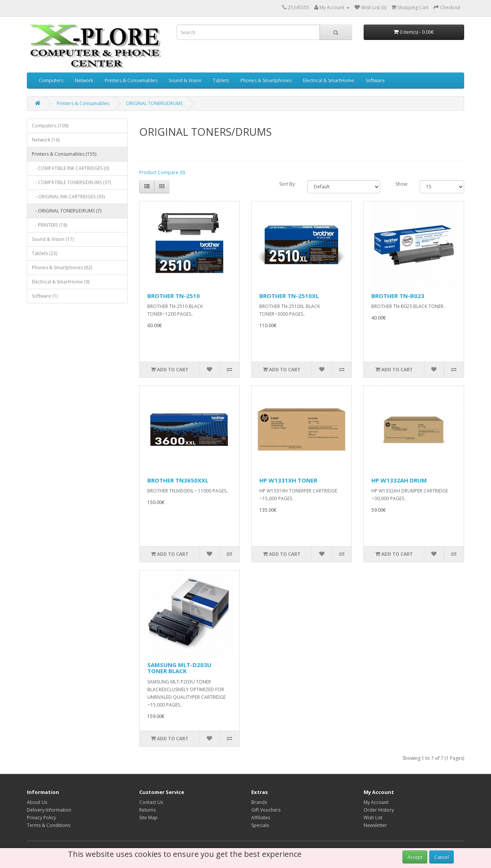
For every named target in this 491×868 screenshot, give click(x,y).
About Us (37, 802)
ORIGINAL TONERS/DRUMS (154, 103)
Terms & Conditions (49, 825)
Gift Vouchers (266, 810)
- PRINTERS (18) (49, 225)
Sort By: (288, 184)
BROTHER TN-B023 (398, 296)
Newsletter (375, 825)
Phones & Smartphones (266, 80)
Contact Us (151, 802)
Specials (260, 825)
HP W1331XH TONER (288, 480)
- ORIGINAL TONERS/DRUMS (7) (67, 211)
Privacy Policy (41, 818)
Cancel (442, 857)
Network (84, 80)
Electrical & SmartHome (329, 80)
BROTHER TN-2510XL (289, 296)
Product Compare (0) (162, 172)
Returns (147, 810)
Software (375, 80)
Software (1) (45, 296)
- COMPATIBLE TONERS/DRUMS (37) (71, 182)
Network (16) (46, 140)
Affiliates (261, 818)
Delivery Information (49, 810)
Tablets (221, 80)
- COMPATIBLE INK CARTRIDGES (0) (70, 168)
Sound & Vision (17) (53, 239)
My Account (376, 802)
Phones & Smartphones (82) (62, 268)
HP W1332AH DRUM (399, 480)
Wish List (373, 818)
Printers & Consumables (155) (64, 154)
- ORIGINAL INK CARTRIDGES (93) (68, 197)
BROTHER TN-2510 (174, 296)
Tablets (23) (44, 253)
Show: (402, 184)
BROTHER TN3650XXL (178, 480)
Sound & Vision (185, 80)
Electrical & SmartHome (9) (61, 282)
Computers (51, 80)
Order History (379, 810)
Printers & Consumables (131, 80)
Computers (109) (50, 126)
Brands (259, 802)
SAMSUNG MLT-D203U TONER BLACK (179, 668)
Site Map (148, 818)
